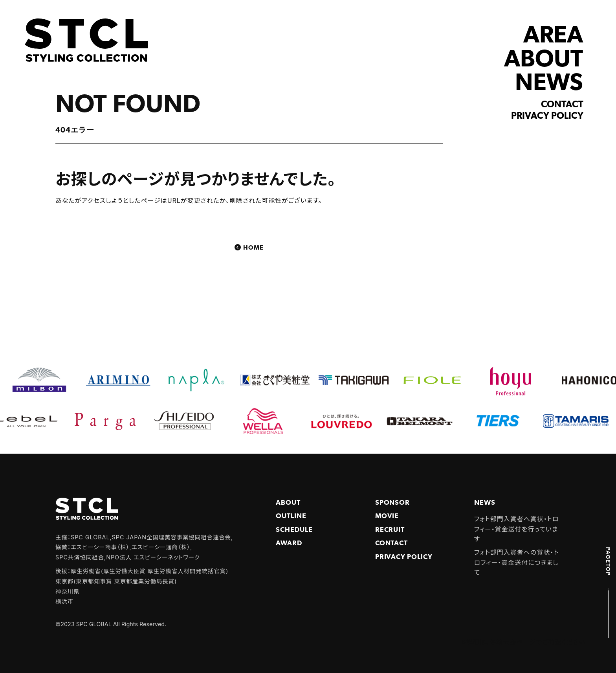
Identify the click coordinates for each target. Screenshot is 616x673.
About (288, 503)
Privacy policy (547, 116)
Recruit (390, 530)
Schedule (294, 530)
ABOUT (544, 60)
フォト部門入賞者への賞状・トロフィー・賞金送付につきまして (517, 562)
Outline (291, 516)
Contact (562, 105)
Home (253, 248)
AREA (553, 36)
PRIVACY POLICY (404, 557)
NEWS (549, 84)
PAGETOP (608, 561)
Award (289, 543)
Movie (387, 516)
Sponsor (393, 503)
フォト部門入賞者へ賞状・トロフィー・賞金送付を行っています (517, 529)
